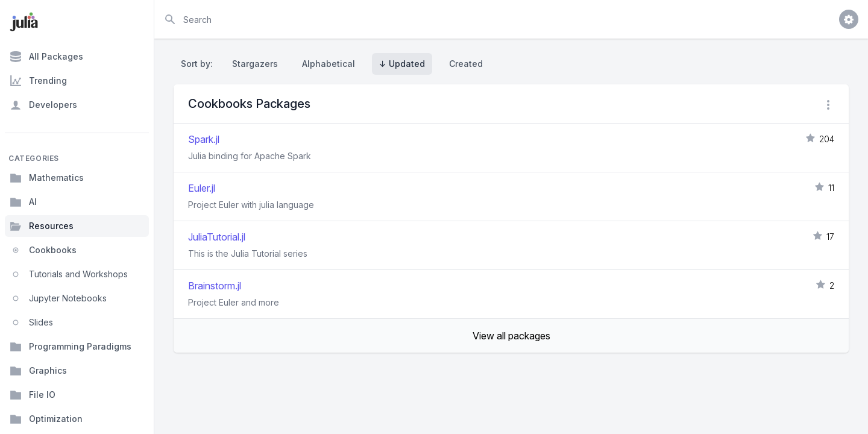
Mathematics (47, 178)
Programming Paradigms (71, 347)
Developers (43, 105)
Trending (38, 81)
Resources (42, 226)
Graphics (38, 371)
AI (23, 202)
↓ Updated (402, 64)
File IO (33, 395)
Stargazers (255, 64)
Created (466, 64)
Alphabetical (329, 64)
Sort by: (199, 64)
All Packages (46, 57)
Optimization (46, 419)
